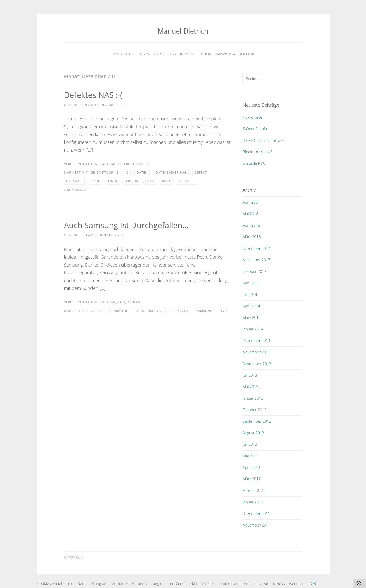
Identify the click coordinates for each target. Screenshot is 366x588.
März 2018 (252, 237)
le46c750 (180, 311)
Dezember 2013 (256, 341)
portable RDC (254, 163)
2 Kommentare (78, 190)
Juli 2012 (250, 444)
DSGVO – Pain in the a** (263, 140)
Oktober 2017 (254, 271)
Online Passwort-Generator (228, 54)
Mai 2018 (250, 214)
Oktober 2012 (254, 410)
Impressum (74, 558)
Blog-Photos (152, 54)
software (187, 181)
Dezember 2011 (256, 513)
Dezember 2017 (256, 248)
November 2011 (256, 525)
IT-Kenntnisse (183, 54)
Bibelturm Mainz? (257, 152)
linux (113, 181)
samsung (204, 311)
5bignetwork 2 (105, 172)
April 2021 (251, 202)
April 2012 (251, 467)
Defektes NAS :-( (94, 95)
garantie (74, 181)
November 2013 (256, 352)
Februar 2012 (254, 490)
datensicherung (171, 172)
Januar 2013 (253, 398)
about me (107, 164)
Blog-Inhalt (123, 54)
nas (151, 181)
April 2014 (251, 306)
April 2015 (251, 283)
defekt (201, 172)
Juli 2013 (250, 375)
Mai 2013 (250, 386)
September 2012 (257, 421)
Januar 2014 (253, 329)
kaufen (143, 164)
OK (313, 583)
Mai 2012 (250, 456)
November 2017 (256, 260)
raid (166, 181)
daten (142, 172)
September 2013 (257, 364)
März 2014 (252, 317)
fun (122, 302)
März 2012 (252, 479)
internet (126, 164)
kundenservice (150, 311)
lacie (95, 181)
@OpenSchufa (255, 129)
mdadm (133, 181)
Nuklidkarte (252, 117)
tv (223, 311)
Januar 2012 (253, 502)
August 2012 (253, 433)
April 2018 (251, 225)
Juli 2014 (250, 294)
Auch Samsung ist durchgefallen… (128, 225)
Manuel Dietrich (183, 31)
